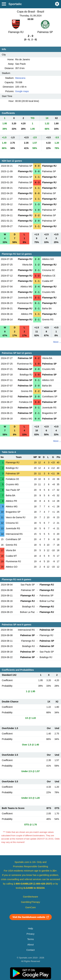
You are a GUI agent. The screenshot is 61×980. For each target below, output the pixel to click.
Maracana (20, 78)
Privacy (30, 934)
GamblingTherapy (30, 902)
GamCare (31, 907)
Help (30, 929)
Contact (30, 950)
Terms (30, 939)
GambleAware (30, 897)
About (30, 945)
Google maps (22, 91)
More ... (57, 342)
